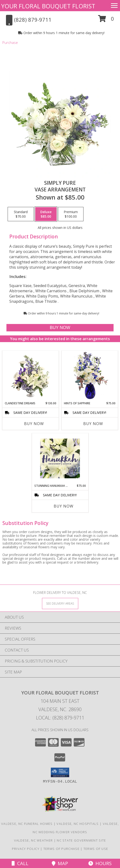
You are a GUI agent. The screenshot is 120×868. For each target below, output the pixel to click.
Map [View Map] (60, 863)
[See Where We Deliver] (60, 603)
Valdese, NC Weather (34, 840)
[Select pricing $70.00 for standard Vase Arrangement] (21, 214)
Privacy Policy (26, 849)
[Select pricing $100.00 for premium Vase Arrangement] (71, 214)
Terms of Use (96, 849)
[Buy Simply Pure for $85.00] (60, 328)
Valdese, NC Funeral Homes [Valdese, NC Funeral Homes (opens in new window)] (27, 824)
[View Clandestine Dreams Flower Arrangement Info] (30, 376)
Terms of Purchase (61, 849)
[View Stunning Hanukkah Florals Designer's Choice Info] (60, 458)
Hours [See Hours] (100, 863)
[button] (106, 20)
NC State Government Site (81, 840)
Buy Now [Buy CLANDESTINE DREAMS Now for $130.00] (34, 424)
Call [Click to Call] (20, 863)
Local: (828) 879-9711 (60, 718)
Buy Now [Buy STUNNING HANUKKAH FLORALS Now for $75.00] (64, 506)
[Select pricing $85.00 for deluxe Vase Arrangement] (46, 214)
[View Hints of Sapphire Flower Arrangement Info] (90, 376)
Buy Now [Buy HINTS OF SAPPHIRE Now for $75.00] (93, 424)
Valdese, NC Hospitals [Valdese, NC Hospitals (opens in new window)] (78, 824)
